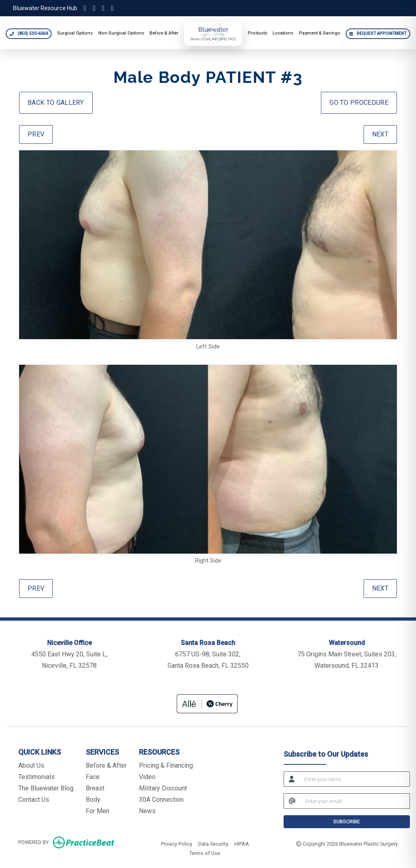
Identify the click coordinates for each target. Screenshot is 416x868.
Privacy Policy (177, 843)
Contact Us (34, 800)
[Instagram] (85, 8)
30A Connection (161, 800)
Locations (283, 33)
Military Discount (163, 788)
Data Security (213, 843)
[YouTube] (112, 8)
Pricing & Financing (166, 765)
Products (258, 33)
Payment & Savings (320, 33)
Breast (95, 788)
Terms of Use (205, 853)
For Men (97, 811)
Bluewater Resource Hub (45, 8)
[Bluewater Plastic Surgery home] (213, 34)
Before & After (164, 33)
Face (93, 777)
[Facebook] (103, 8)
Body (93, 800)
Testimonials (37, 777)
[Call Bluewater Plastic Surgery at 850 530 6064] (29, 34)
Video (147, 777)
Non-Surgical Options (121, 33)
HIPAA (242, 843)
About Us (31, 765)
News (147, 811)
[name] (355, 779)
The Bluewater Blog (46, 788)
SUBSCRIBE (347, 821)
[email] (355, 801)
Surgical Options (75, 33)
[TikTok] (94, 8)
